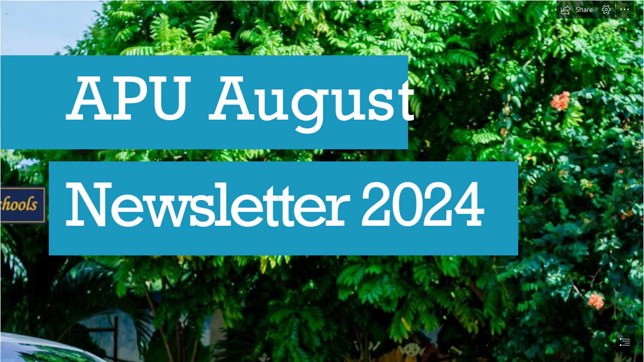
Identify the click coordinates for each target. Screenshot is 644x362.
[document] (322, 181)
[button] (577, 10)
